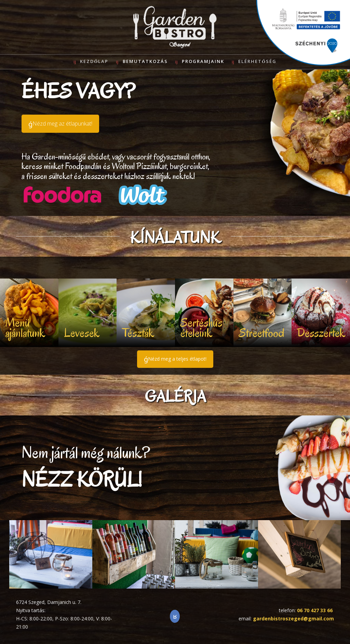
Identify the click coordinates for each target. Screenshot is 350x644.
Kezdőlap (94, 61)
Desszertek (321, 333)
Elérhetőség (257, 61)
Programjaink (203, 61)
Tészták (138, 333)
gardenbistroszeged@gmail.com (293, 619)
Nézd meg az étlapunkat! (62, 124)
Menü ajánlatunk (25, 328)
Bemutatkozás (145, 61)
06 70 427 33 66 (315, 610)
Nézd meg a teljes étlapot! (177, 359)
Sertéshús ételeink (201, 328)
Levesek (82, 333)
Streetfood (262, 333)
